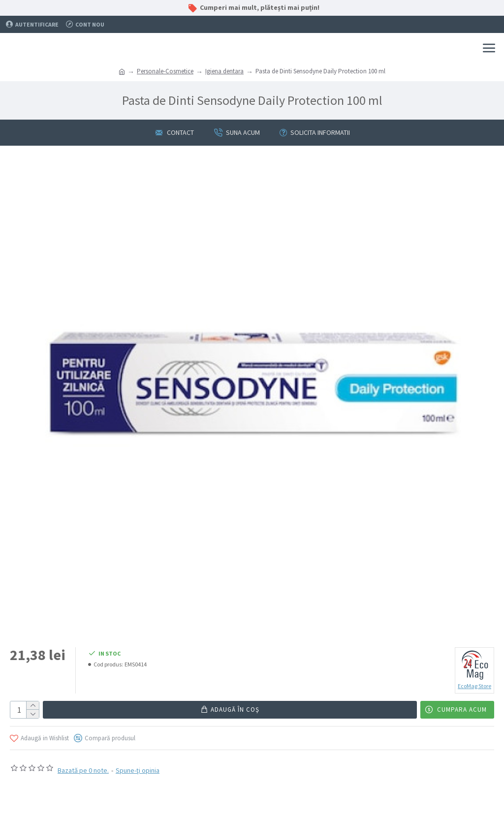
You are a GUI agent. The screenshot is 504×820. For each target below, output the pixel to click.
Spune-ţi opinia (138, 770)
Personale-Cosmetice (165, 71)
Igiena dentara (224, 71)
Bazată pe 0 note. (83, 770)
